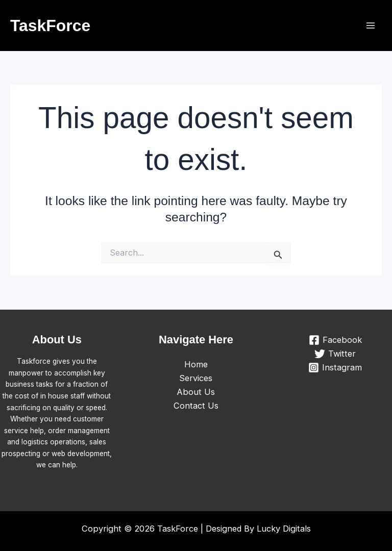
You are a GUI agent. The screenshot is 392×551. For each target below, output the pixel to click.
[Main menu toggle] (370, 26)
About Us (196, 392)
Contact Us (196, 406)
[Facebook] (335, 340)
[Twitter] (335, 354)
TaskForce (50, 26)
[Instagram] (335, 368)
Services (196, 378)
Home (196, 364)
